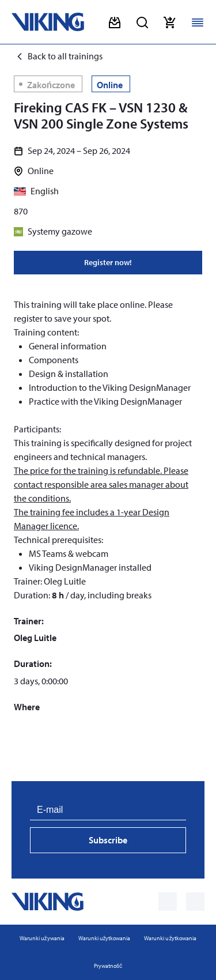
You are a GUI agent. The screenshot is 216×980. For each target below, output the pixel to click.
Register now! (108, 262)
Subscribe (108, 840)
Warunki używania (42, 938)
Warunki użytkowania (105, 938)
